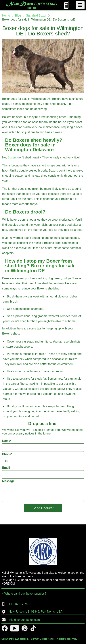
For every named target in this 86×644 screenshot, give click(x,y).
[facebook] (5, 628)
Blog (18, 16)
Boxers (12, 157)
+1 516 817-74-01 (17, 604)
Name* (43, 445)
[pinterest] (25, 628)
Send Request (43, 508)
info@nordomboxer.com (21, 620)
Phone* (43, 459)
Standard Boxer (36, 16)
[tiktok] (33, 628)
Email (43, 472)
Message (43, 491)
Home (6, 16)
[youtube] (15, 628)
